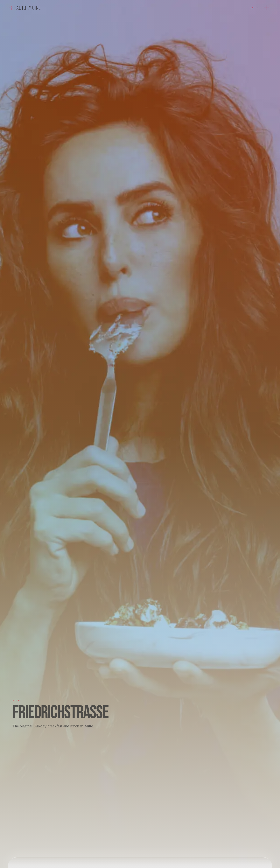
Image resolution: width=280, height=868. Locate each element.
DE (257, 8)
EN (252, 8)
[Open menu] (267, 8)
